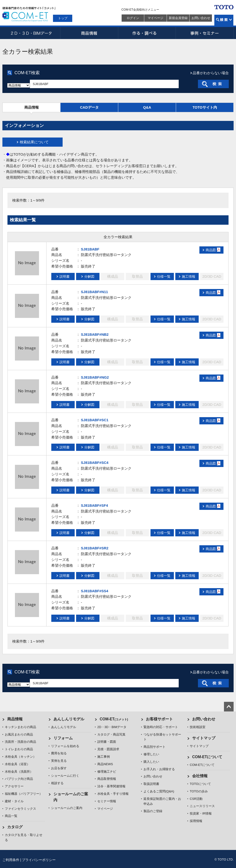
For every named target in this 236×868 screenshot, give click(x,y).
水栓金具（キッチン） (20, 757)
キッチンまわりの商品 (20, 727)
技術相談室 (198, 727)
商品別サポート (154, 747)
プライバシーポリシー (39, 860)
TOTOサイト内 (205, 107)
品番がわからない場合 (211, 73)
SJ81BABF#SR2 (95, 548)
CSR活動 (196, 799)
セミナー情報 (107, 801)
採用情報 (196, 821)
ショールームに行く (65, 776)
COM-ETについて (207, 757)
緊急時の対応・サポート (161, 727)
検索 (224, 20)
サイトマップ (204, 738)
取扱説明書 (151, 784)
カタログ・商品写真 (111, 734)
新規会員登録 (178, 18)
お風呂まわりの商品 (19, 734)
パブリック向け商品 (19, 779)
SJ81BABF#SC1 (95, 420)
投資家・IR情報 (201, 813)
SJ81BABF (90, 249)
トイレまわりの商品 (19, 749)
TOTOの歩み (199, 791)
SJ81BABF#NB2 (95, 334)
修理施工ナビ (107, 772)
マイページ (155, 18)
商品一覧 (11, 816)
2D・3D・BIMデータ (31, 33)
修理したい (151, 754)
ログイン (133, 18)
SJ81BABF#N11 (95, 292)
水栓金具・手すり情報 (113, 794)
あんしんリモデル (69, 719)
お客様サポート (159, 719)
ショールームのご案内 (67, 808)
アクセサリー (14, 786)
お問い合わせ (201, 18)
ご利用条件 (11, 860)
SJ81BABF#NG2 (95, 377)
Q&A (147, 107)
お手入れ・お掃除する (159, 769)
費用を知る (59, 753)
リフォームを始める (65, 746)
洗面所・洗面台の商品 (20, 742)
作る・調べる (147, 33)
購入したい (151, 762)
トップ (63, 18)
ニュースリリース (202, 806)
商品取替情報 (107, 779)
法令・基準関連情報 (111, 786)
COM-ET (114, 719)
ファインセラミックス (20, 809)
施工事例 (104, 757)
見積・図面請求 (108, 749)
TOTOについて (200, 784)
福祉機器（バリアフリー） (24, 794)
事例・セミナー (205, 33)
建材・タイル (14, 801)
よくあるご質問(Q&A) (159, 791)
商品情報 (89, 33)
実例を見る (59, 761)
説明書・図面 (107, 742)
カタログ (15, 827)
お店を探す (59, 768)
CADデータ (89, 107)
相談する (57, 783)
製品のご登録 (153, 811)
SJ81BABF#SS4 (95, 591)
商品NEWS (105, 764)
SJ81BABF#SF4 (95, 505)
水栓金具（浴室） (17, 764)
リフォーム (63, 738)
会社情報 (200, 776)
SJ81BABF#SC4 (95, 463)
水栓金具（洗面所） (19, 772)
